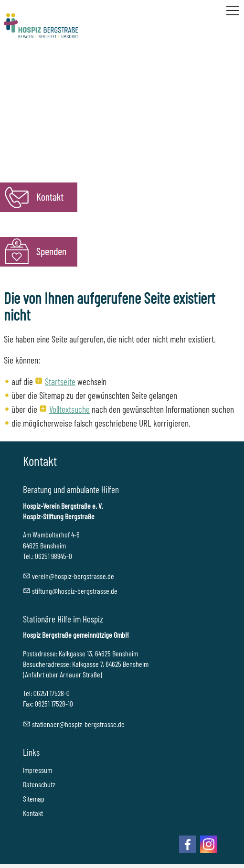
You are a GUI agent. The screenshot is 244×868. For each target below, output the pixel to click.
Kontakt (33, 813)
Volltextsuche (69, 409)
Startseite (60, 381)
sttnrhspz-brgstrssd (78, 724)
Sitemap (34, 798)
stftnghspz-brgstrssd (75, 591)
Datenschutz (39, 784)
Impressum (37, 770)
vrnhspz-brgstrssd (73, 576)
